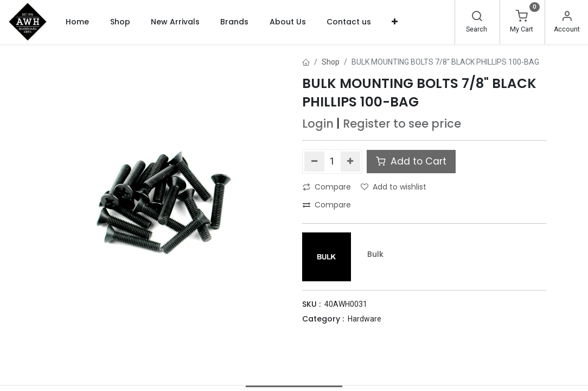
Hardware (365, 319)
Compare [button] (327, 187)
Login (318, 124)
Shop (331, 62)
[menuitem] (77, 22)
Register (367, 124)
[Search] (477, 17)
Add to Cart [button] (411, 161)
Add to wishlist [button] (394, 187)
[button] (395, 22)
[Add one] (351, 161)
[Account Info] (567, 17)
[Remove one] (314, 161)
